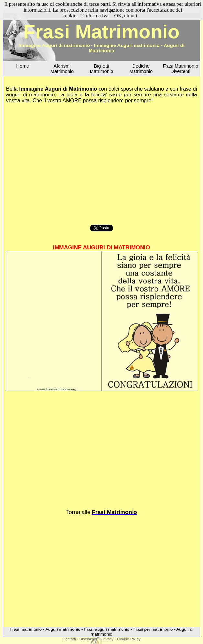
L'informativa (94, 16)
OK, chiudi (126, 16)
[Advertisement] (101, 163)
